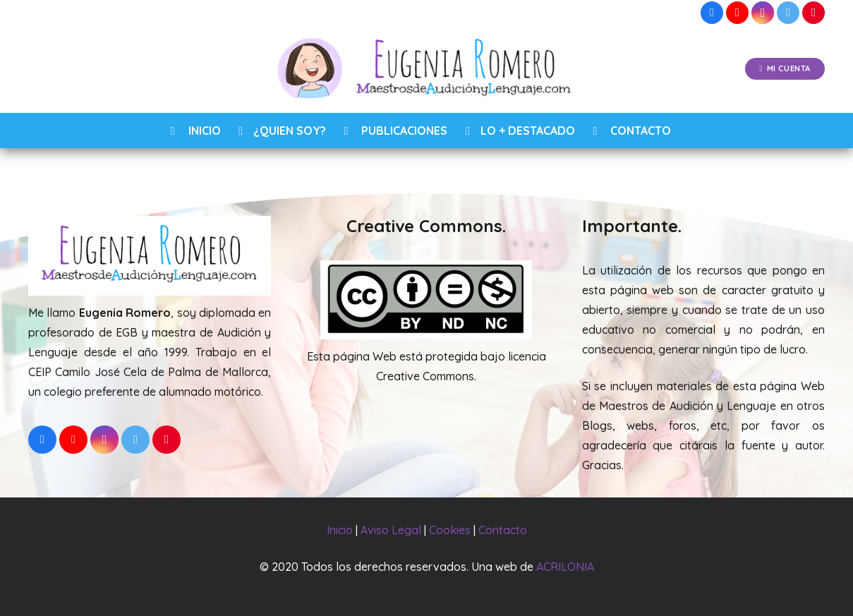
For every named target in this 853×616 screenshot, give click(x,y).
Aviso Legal (391, 530)
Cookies (450, 530)
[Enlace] (426, 69)
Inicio (340, 530)
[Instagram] (763, 13)
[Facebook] (712, 13)
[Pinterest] (813, 13)
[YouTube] (737, 13)
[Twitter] (788, 13)
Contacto (503, 530)
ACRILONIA (565, 567)
